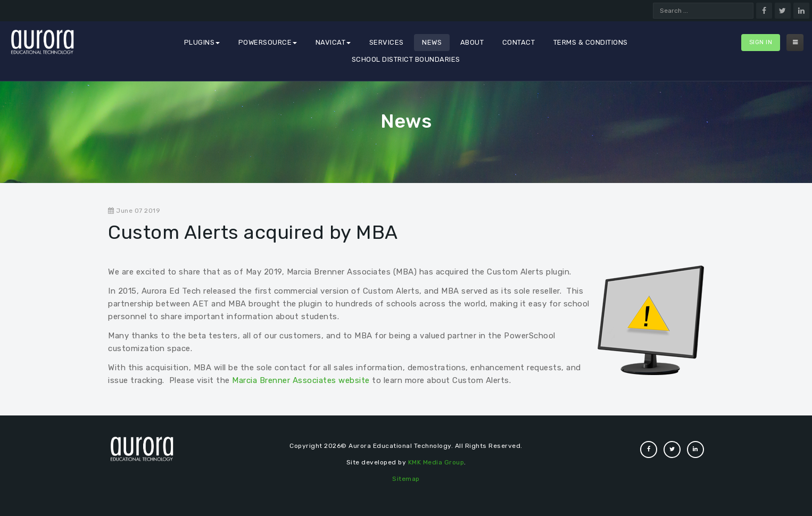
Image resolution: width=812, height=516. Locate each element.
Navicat (333, 42)
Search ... (653, 3)
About (472, 42)
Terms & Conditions (591, 42)
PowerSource (268, 42)
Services (387, 42)
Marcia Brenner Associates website (301, 380)
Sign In (761, 42)
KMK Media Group (436, 462)
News (432, 42)
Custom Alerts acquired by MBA (253, 232)
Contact (519, 42)
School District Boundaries (406, 59)
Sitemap (406, 479)
